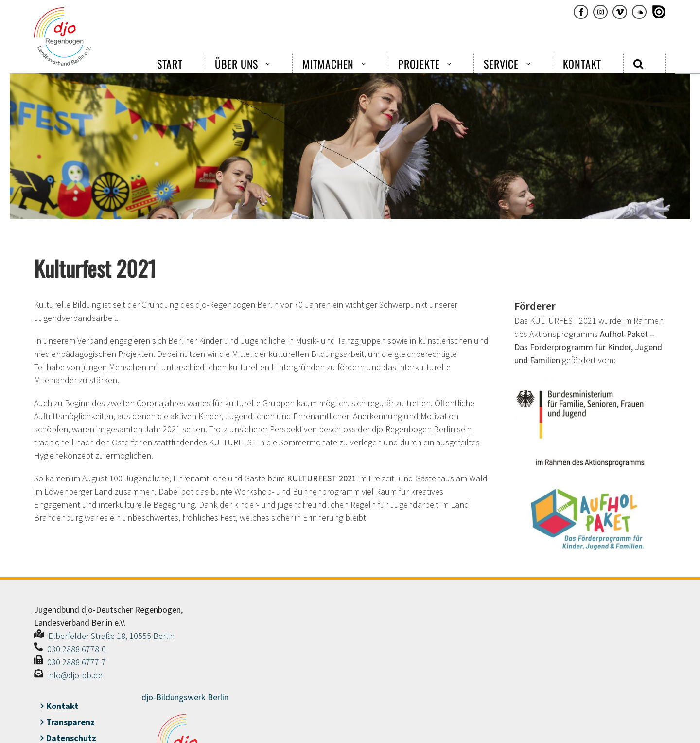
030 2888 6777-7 (77, 662)
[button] (639, 64)
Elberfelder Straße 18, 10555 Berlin (111, 636)
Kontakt (62, 706)
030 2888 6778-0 (77, 649)
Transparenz (70, 722)
